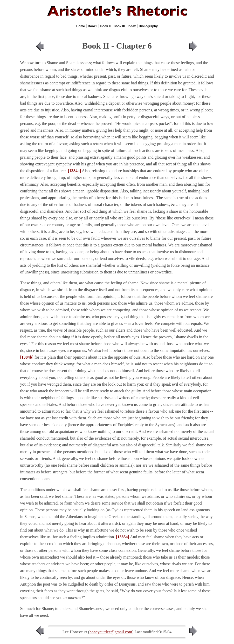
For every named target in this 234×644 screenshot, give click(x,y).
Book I (93, 26)
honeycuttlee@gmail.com (111, 632)
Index (132, 26)
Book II (105, 26)
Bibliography (148, 26)
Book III (119, 26)
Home (81, 26)
